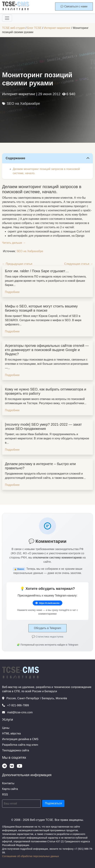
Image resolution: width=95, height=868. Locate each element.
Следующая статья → (79, 264)
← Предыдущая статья (17, 264)
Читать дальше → (14, 243)
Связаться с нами (74, 6)
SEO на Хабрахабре (23, 103)
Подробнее (12, 292)
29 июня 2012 (49, 94)
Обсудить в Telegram (48, 628)
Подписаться (53, 803)
